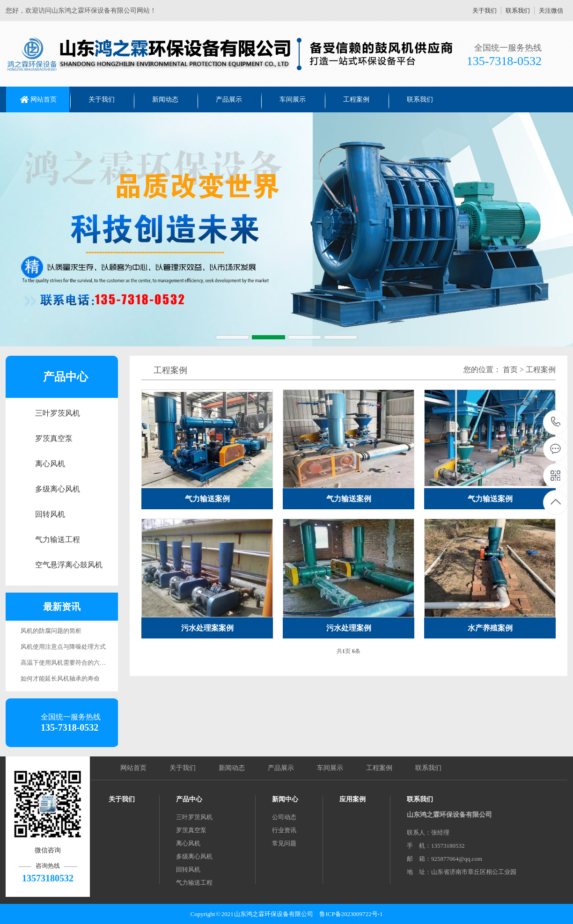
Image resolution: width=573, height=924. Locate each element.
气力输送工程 (58, 539)
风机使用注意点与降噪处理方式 (63, 647)
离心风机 (50, 464)
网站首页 (44, 99)
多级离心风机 (58, 489)
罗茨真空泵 (54, 438)
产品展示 (229, 99)
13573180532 (556, 422)
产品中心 (189, 799)
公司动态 (284, 817)
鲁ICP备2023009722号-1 (351, 914)
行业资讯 (284, 830)
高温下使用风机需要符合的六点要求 (69, 663)
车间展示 (293, 99)
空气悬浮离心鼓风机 (69, 565)
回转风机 (50, 514)
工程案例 (356, 99)
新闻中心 (285, 799)
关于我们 (485, 11)
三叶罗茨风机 (58, 413)
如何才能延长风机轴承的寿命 (60, 678)
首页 (510, 370)
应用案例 (353, 799)
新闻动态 (165, 99)
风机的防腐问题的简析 (51, 631)
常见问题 (284, 843)
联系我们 (518, 11)
